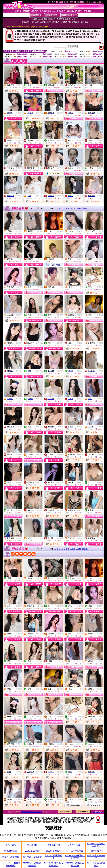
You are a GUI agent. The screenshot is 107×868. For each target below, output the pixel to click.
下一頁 (73, 208)
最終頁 (85, 208)
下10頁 (79, 208)
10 (68, 208)
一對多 (101, 85)
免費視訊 (19, 85)
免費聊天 (60, 168)
